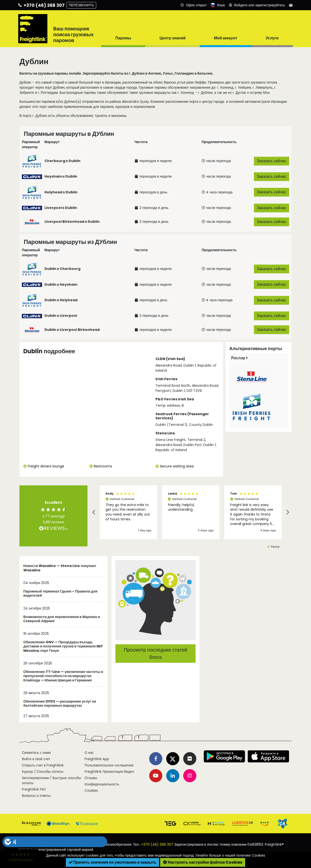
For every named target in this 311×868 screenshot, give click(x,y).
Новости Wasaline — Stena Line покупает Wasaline (60, 568)
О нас (89, 753)
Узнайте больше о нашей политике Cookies (230, 855)
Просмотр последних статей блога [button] (155, 653)
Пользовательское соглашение (109, 765)
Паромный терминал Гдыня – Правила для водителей (60, 594)
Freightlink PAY (34, 789)
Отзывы (91, 778)
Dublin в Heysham (61, 284)
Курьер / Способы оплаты (43, 772)
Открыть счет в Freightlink (43, 765)
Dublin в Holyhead (61, 300)
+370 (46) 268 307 (157, 844)
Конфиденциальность (102, 784)
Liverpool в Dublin (61, 208)
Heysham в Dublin (61, 176)
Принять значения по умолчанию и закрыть (113, 862)
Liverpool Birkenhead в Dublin (72, 222)
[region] (191, 512)
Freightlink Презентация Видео (109, 772)
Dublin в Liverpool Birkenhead (72, 330)
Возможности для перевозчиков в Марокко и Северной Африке (62, 619)
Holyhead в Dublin (61, 192)
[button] (94, 512)
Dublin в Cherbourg (63, 269)
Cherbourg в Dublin (63, 161)
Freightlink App (97, 759)
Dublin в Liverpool (61, 316)
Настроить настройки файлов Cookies (203, 862)
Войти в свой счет (36, 759)
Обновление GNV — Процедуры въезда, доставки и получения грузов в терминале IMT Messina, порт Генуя (63, 647)
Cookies (91, 791)
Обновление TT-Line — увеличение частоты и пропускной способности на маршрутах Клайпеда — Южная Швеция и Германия (63, 676)
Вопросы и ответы (36, 796)
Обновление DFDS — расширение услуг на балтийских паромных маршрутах (60, 704)
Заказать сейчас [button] (272, 161)
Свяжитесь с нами (36, 753)
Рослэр (240, 358)
